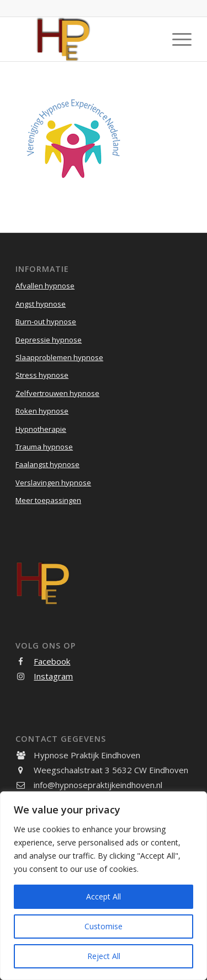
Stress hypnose (42, 375)
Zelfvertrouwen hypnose (57, 393)
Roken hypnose (42, 411)
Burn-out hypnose (46, 322)
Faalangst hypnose (47, 464)
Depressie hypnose (49, 340)
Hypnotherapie (41, 429)
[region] (104, 886)
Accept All (104, 896)
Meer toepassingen (48, 500)
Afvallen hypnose (45, 286)
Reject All (104, 956)
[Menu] (176, 39)
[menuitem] (176, 39)
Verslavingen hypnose (53, 483)
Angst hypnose (41, 304)
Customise (104, 926)
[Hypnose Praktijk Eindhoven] (86, 39)
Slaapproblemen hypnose (59, 357)
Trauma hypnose (44, 447)
